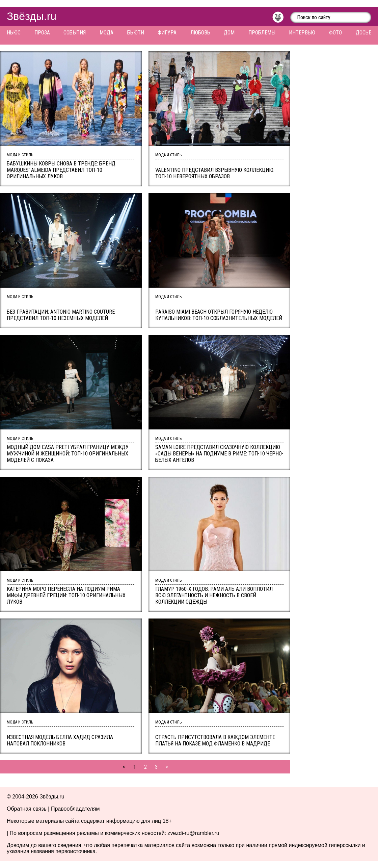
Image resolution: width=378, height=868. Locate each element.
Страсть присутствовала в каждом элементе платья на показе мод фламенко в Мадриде (215, 740)
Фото (335, 33)
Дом (229, 33)
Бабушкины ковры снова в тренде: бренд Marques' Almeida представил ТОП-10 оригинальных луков (61, 170)
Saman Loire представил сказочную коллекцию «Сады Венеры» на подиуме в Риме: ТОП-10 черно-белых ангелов (219, 454)
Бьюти (136, 33)
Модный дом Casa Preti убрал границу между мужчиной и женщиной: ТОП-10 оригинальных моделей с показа (68, 454)
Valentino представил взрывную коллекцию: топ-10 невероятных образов (215, 173)
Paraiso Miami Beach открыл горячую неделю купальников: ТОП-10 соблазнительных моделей (219, 315)
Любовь (200, 33)
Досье (363, 33)
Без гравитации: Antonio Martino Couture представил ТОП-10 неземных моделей (61, 315)
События (75, 33)
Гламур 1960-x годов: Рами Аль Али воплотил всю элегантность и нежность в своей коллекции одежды (214, 595)
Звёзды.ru (32, 16)
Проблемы (262, 33)
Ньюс (14, 33)
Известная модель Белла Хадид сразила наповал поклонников (60, 740)
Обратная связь (27, 809)
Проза (42, 33)
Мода (106, 33)
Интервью (302, 33)
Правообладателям (75, 809)
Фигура (167, 33)
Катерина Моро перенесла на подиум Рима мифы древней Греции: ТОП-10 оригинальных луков (66, 595)
